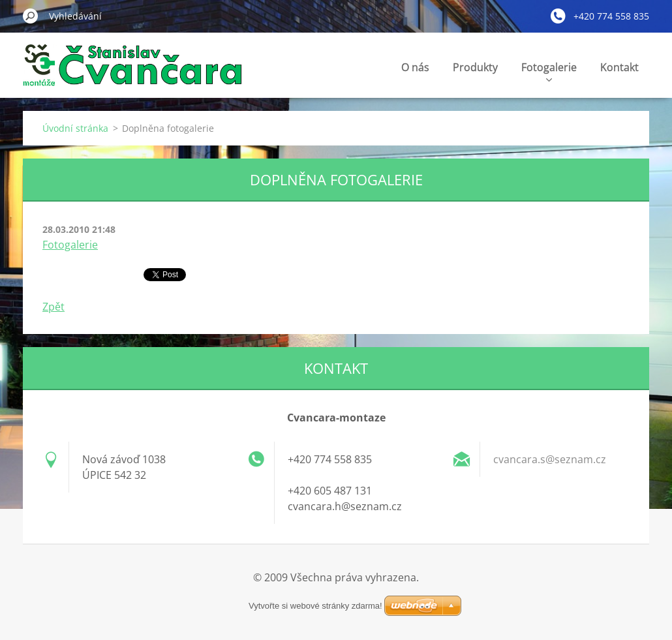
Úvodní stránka (75, 128)
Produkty (475, 67)
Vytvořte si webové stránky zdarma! (315, 606)
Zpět (53, 307)
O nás (415, 67)
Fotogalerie (549, 71)
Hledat (31, 16)
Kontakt (619, 67)
